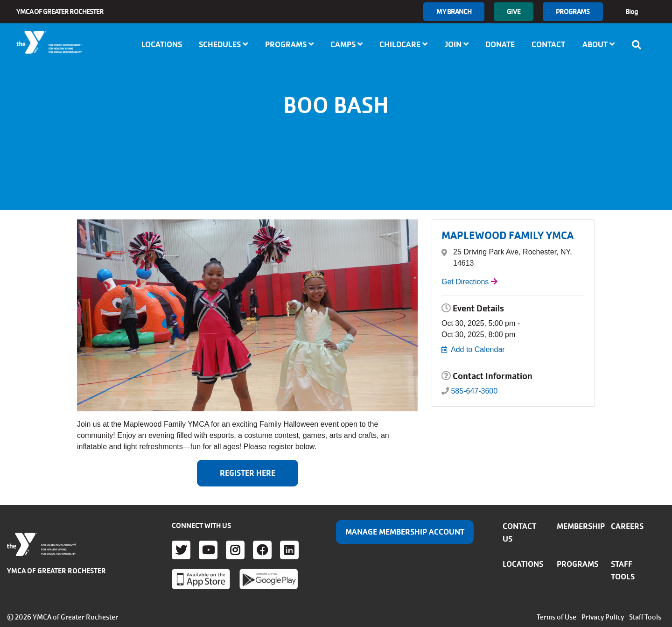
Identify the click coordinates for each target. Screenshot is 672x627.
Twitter (181, 550)
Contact (548, 44)
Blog (632, 11)
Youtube (208, 550)
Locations (162, 44)
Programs (573, 11)
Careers (627, 526)
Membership (581, 526)
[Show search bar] (639, 45)
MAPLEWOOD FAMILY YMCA (507, 236)
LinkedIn (289, 550)
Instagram (235, 550)
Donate (500, 44)
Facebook (262, 550)
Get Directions (465, 282)
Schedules (223, 44)
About (598, 44)
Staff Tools (645, 617)
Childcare (403, 44)
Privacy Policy (603, 617)
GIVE (513, 11)
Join (457, 44)
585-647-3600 (474, 391)
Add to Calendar (478, 349)
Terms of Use (556, 617)
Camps (346, 44)
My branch (454, 11)
